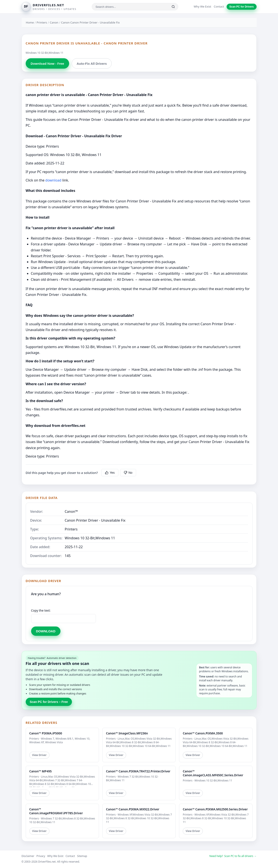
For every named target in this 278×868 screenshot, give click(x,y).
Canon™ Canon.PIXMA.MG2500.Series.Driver (215, 809)
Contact (219, 6)
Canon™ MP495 (41, 771)
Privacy (41, 856)
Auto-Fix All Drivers (92, 64)
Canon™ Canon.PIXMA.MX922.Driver (133, 809)
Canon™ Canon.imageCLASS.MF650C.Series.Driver (213, 773)
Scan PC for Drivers (242, 7)
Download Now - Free (47, 63)
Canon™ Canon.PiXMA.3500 (203, 733)
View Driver (39, 755)
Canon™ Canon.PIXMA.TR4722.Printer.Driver (138, 771)
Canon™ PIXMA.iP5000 (46, 733)
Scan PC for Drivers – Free (49, 702)
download (53, 180)
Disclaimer (28, 856)
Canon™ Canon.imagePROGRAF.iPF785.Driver (56, 811)
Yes (110, 473)
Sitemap (82, 856)
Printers (42, 22)
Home (30, 22)
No (128, 473)
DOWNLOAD (46, 631)
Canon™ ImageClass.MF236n (127, 733)
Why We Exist (203, 6)
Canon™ (71, 511)
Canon (54, 22)
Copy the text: (41, 610)
